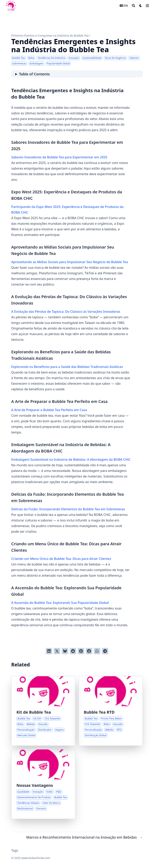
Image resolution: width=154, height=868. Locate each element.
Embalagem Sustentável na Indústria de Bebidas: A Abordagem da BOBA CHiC (71, 459)
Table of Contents (34, 74)
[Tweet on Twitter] (57, 651)
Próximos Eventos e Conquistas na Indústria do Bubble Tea (50, 35)
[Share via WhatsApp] (97, 651)
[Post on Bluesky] (65, 651)
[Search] (134, 6)
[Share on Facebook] (89, 651)
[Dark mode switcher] (141, 6)
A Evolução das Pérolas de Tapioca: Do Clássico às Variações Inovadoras (66, 312)
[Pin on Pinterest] (81, 651)
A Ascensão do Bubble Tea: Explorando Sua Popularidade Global (60, 603)
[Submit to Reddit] (73, 651)
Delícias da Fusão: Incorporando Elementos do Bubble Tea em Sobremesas (68, 509)
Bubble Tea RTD (99, 712)
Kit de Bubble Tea (34, 712)
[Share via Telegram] (105, 651)
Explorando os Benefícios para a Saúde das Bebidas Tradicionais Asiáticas (67, 367)
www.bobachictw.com (36, 858)
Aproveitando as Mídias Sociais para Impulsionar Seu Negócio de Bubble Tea (70, 262)
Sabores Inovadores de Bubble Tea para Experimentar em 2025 (59, 157)
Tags (15, 850)
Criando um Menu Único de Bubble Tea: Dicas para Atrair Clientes (61, 559)
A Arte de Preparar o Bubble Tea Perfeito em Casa (49, 410)
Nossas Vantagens (35, 785)
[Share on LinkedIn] (49, 651)
